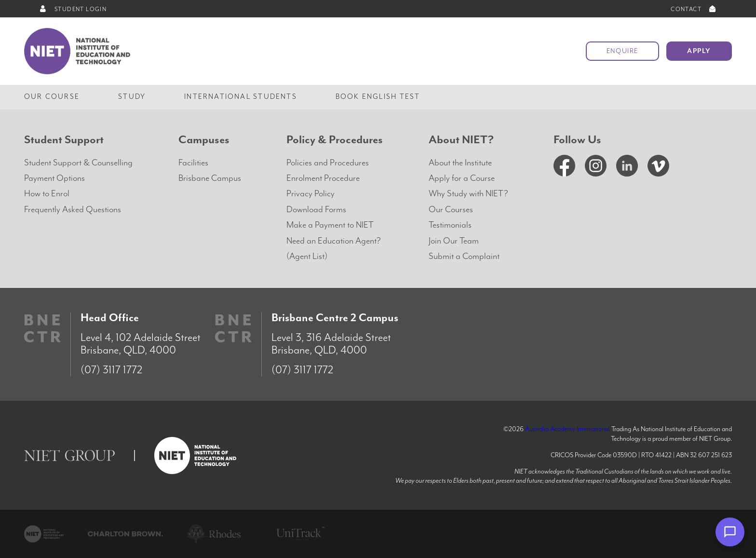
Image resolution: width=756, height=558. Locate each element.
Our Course (52, 97)
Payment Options (54, 178)
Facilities (193, 163)
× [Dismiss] (699, 532)
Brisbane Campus (210, 178)
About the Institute (460, 163)
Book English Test (378, 97)
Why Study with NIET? (468, 194)
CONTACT (694, 9)
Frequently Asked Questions (73, 210)
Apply (699, 51)
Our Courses (451, 210)
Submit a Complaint (464, 256)
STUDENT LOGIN (73, 9)
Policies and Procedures (328, 163)
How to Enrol (47, 194)
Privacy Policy (310, 194)
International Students (241, 97)
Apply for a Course (462, 178)
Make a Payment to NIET (330, 225)
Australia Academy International (567, 429)
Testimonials (450, 225)
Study (132, 97)
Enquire (622, 51)
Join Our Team (454, 241)
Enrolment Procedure (323, 178)
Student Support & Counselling (78, 163)
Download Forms (316, 210)
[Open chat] (730, 532)
